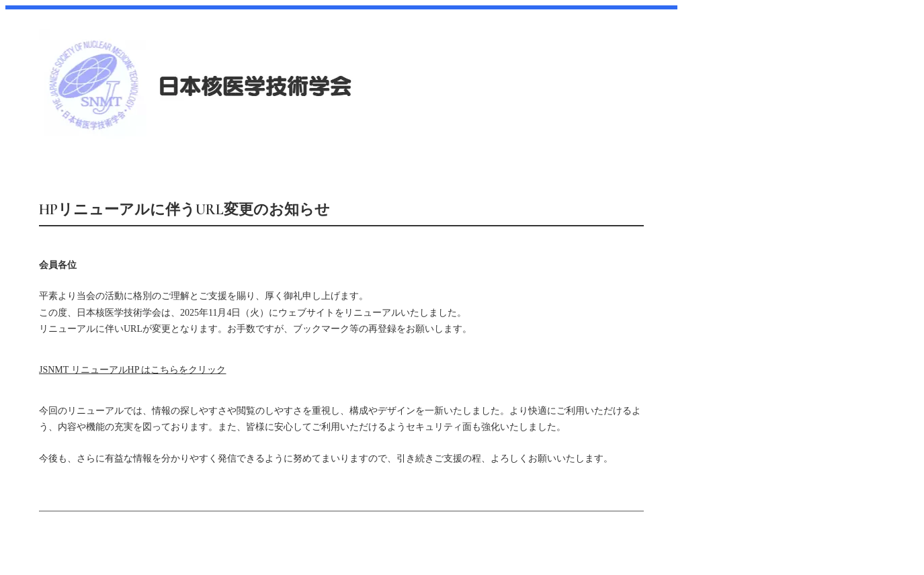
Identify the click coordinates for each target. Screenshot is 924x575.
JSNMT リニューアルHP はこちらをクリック (132, 370)
